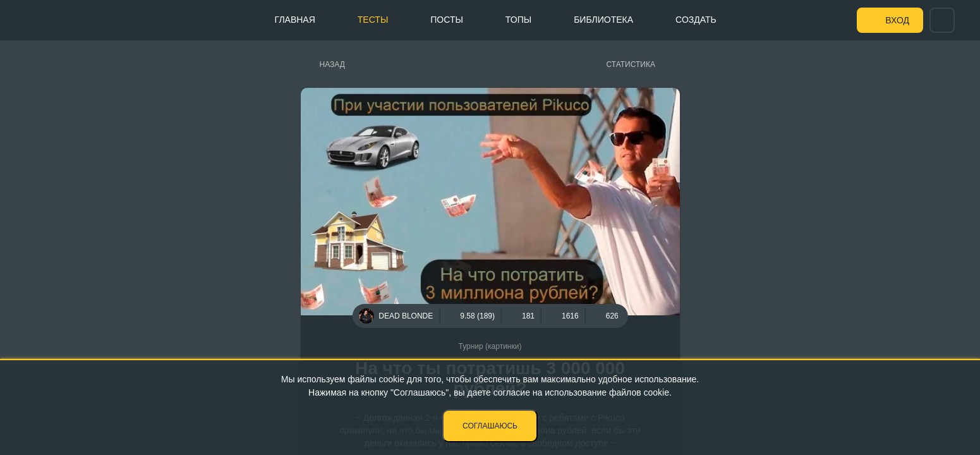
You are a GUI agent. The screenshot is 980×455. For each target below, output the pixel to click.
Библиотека (603, 20)
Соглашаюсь (490, 426)
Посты (447, 20)
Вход (897, 20)
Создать (696, 20)
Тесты (373, 20)
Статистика (631, 64)
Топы (518, 20)
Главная (295, 20)
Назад (332, 64)
